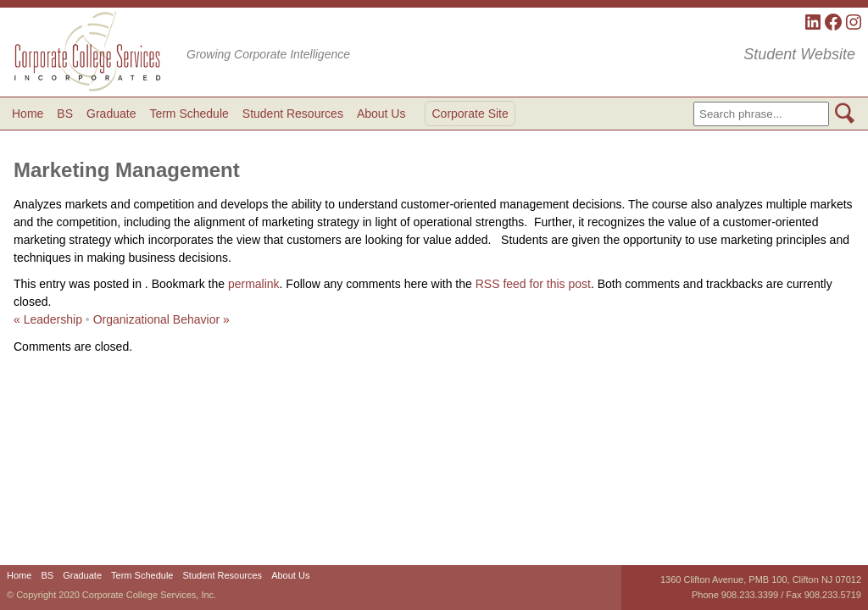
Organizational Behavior (161, 319)
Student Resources (293, 114)
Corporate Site (470, 114)
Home (28, 114)
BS (65, 114)
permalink (254, 284)
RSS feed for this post (533, 284)
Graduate (111, 114)
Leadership (48, 319)
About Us (381, 114)
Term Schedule (189, 114)
